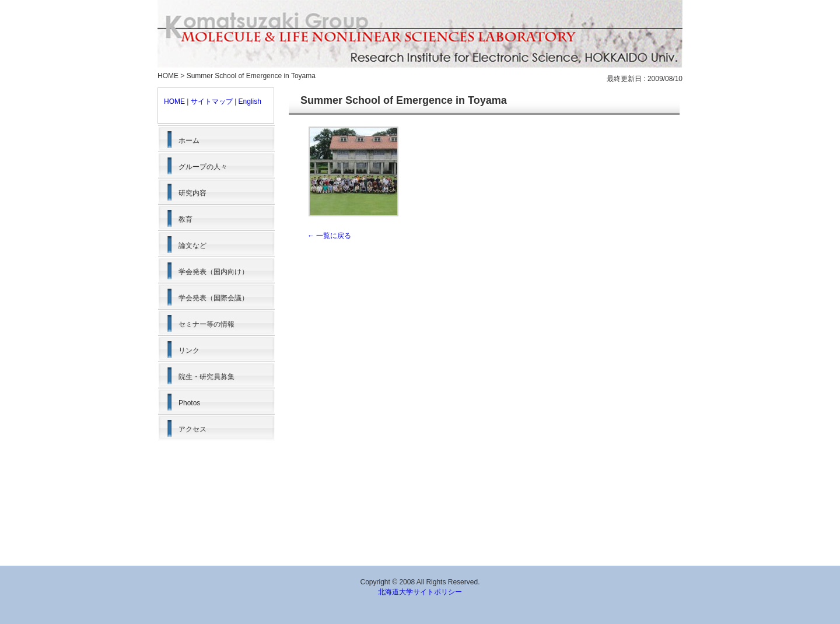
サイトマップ (212, 101)
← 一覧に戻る (329, 236)
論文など (192, 246)
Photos (189, 403)
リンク (189, 350)
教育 (185, 219)
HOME (168, 76)
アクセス (192, 429)
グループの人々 (203, 167)
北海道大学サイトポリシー (420, 592)
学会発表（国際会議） (213, 298)
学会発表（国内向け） (213, 272)
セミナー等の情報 (206, 324)
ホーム (189, 141)
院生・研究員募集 (206, 377)
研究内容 (192, 193)
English (250, 101)
